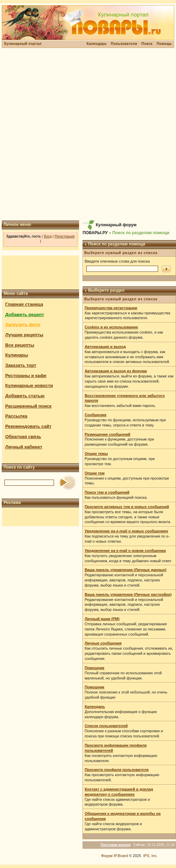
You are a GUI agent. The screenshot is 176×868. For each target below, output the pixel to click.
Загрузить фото (23, 324)
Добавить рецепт (25, 315)
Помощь (164, 44)
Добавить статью (25, 396)
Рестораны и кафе (26, 376)
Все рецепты (20, 345)
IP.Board (120, 856)
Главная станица (24, 304)
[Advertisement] (87, 134)
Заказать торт (21, 365)
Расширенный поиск (28, 406)
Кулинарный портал (23, 44)
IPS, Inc (150, 856)
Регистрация (65, 236)
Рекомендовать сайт (28, 426)
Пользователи (124, 44)
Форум (107, 856)
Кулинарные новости (29, 385)
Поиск (147, 44)
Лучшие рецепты (24, 335)
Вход (48, 236)
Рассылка (16, 416)
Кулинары (16, 355)
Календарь (97, 44)
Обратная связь (23, 437)
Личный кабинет (24, 447)
